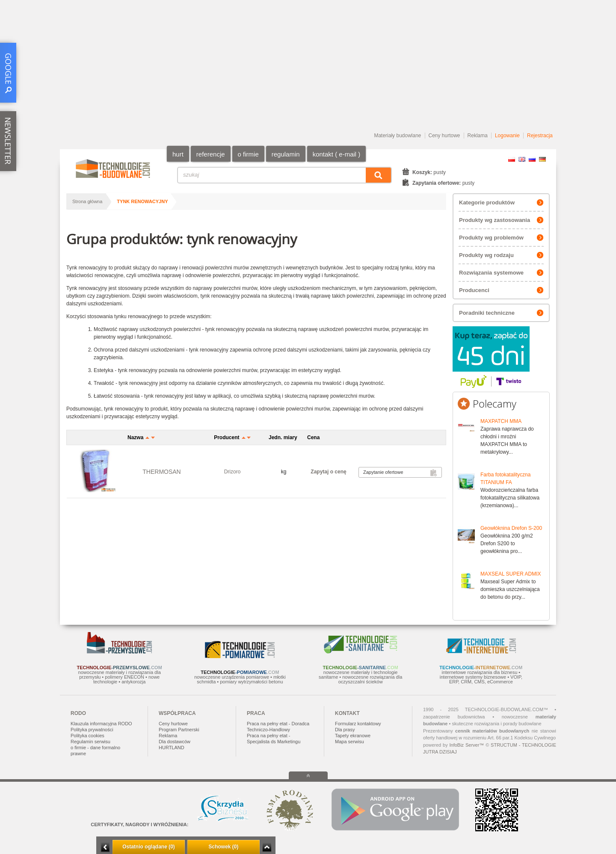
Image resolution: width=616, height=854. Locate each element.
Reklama (478, 136)
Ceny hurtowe (444, 136)
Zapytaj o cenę (328, 472)
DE (542, 159)
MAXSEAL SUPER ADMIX (511, 574)
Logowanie (507, 136)
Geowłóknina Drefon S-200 (511, 528)
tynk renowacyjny (142, 201)
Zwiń (267, 847)
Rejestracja (540, 136)
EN (522, 159)
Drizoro (232, 472)
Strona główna (87, 201)
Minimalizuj (105, 847)
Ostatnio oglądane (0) (149, 847)
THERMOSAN (161, 472)
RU (532, 159)
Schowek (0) (223, 847)
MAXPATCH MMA (501, 421)
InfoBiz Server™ (466, 745)
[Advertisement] (308, 66)
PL (512, 159)
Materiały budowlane (397, 136)
